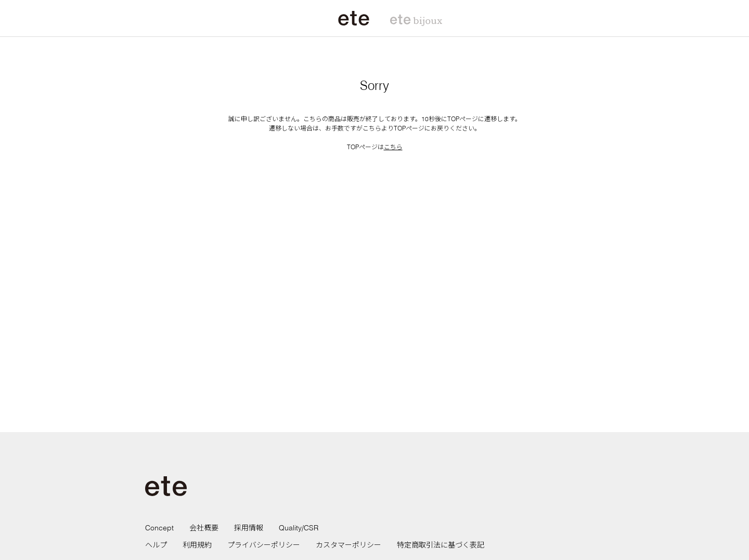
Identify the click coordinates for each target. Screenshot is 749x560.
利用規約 (197, 545)
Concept (159, 528)
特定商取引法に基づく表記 (441, 545)
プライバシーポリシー (264, 545)
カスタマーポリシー (348, 545)
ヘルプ (156, 545)
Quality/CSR (299, 528)
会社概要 (204, 528)
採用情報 (249, 528)
